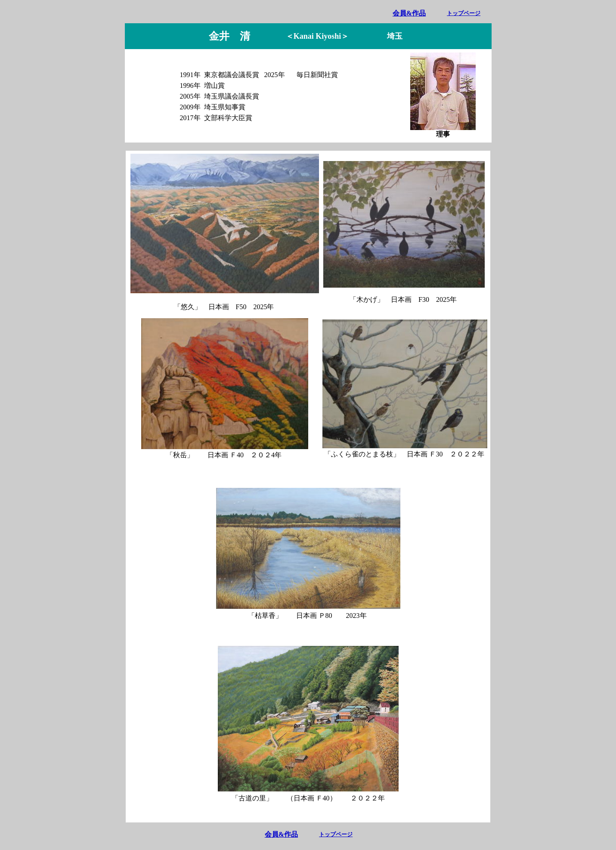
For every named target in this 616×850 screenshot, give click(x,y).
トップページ (464, 13)
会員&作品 (409, 13)
